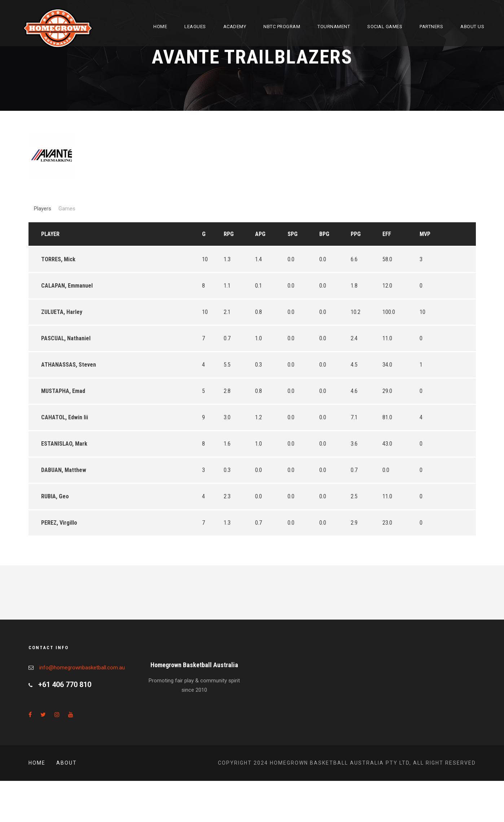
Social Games (385, 27)
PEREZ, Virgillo (59, 523)
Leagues (195, 27)
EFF (387, 234)
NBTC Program (282, 27)
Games (67, 209)
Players (43, 209)
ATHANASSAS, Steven (69, 365)
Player (50, 234)
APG (260, 234)
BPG (324, 234)
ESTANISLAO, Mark (64, 444)
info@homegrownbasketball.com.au (82, 668)
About (67, 763)
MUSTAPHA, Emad (63, 391)
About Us (472, 27)
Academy (235, 27)
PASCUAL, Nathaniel (66, 338)
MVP (425, 234)
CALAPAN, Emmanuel (67, 286)
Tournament (334, 27)
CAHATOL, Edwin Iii (65, 417)
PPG (356, 234)
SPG (293, 234)
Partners (431, 27)
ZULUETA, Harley (62, 312)
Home (160, 27)
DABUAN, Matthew (64, 470)
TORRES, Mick (58, 259)
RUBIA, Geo (55, 496)
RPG (229, 234)
